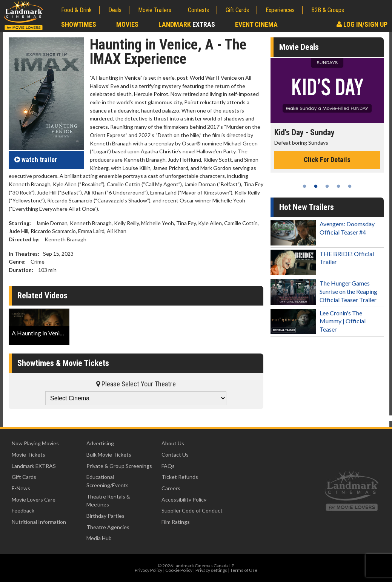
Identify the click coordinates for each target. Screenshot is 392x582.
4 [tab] (338, 186)
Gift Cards (237, 10)
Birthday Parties (105, 516)
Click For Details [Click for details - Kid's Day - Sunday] (327, 160)
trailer (36, 160)
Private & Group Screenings (119, 466)
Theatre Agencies (108, 527)
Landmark (187, 24)
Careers (171, 488)
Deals (115, 10)
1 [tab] (304, 186)
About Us (173, 443)
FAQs (168, 466)
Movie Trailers (155, 10)
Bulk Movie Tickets (109, 455)
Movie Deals (299, 47)
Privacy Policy (148, 570)
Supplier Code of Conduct (192, 510)
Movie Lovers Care (34, 499)
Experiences (280, 10)
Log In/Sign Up (362, 24)
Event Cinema (256, 24)
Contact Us (175, 455)
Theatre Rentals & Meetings (108, 501)
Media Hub (99, 538)
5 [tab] (350, 186)
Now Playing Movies (35, 443)
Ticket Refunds (180, 477)
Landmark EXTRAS (34, 466)
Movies (127, 24)
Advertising (100, 443)
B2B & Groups (328, 10)
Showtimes (79, 24)
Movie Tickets (28, 455)
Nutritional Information (39, 522)
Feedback (23, 510)
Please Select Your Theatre (136, 384)
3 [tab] (327, 186)
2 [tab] (316, 186)
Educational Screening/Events (108, 481)
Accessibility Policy (184, 499)
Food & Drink (76, 10)
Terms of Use (244, 570)
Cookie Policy (179, 570)
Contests (198, 10)
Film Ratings (176, 522)
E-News (21, 488)
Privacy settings (211, 570)
